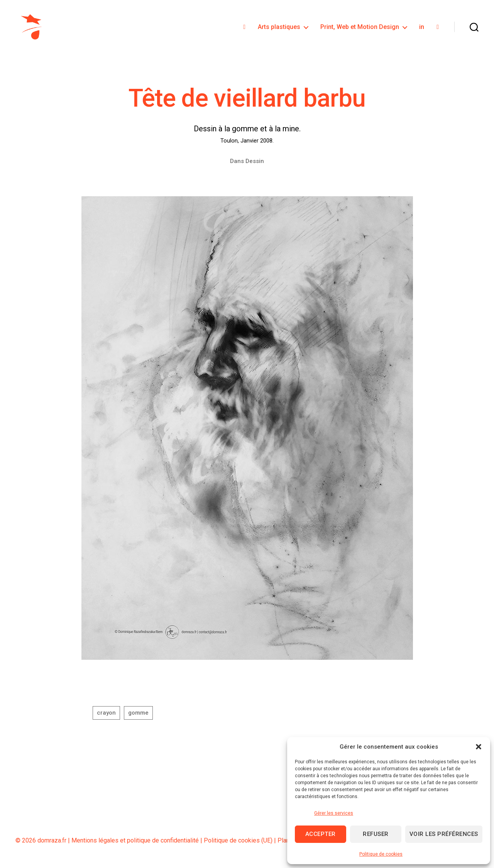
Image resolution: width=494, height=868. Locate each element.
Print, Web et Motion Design (360, 28)
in (422, 28)
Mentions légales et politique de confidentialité (135, 843)
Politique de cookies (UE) (238, 843)
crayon (106, 715)
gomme (138, 715)
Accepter (321, 834)
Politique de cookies (381, 854)
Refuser (376, 834)
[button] (479, 747)
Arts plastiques (279, 28)
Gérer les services (334, 813)
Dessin (255, 163)
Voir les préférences (444, 834)
